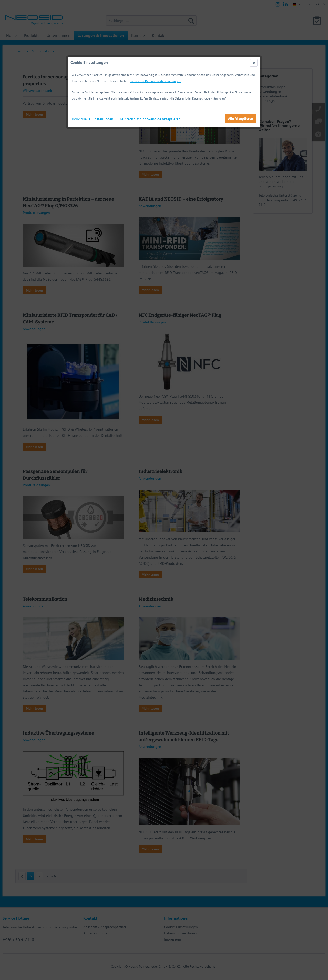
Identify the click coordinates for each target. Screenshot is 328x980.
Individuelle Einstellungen (93, 119)
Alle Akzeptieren (241, 118)
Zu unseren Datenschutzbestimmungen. (156, 81)
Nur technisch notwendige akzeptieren (150, 119)
